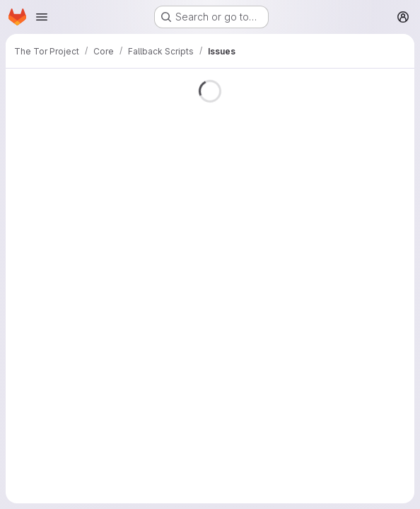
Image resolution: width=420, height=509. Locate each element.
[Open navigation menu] (42, 17)
